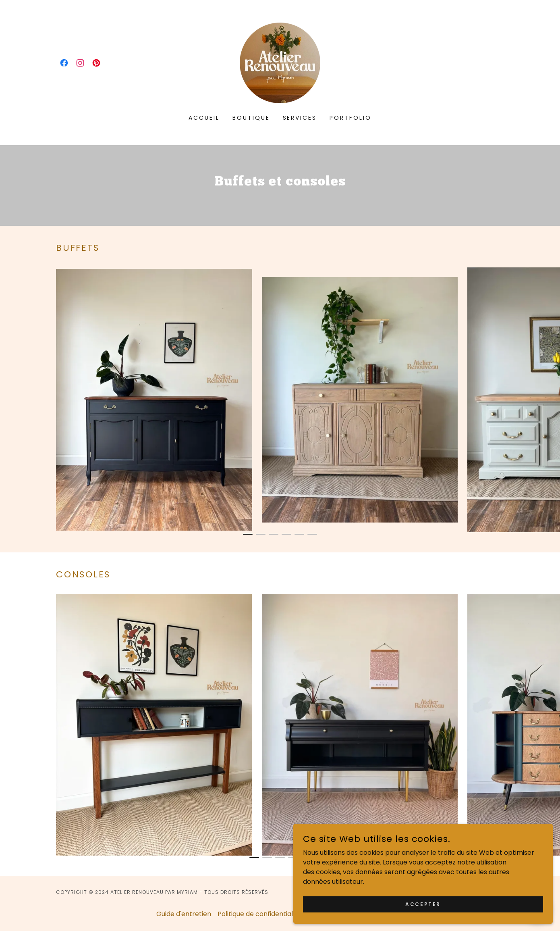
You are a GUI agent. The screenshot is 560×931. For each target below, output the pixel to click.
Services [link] (300, 118)
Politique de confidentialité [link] (259, 914)
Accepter (470, 902)
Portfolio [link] (351, 118)
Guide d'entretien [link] (184, 914)
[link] (64, 63)
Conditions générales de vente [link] (356, 914)
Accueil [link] (204, 118)
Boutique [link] (251, 118)
